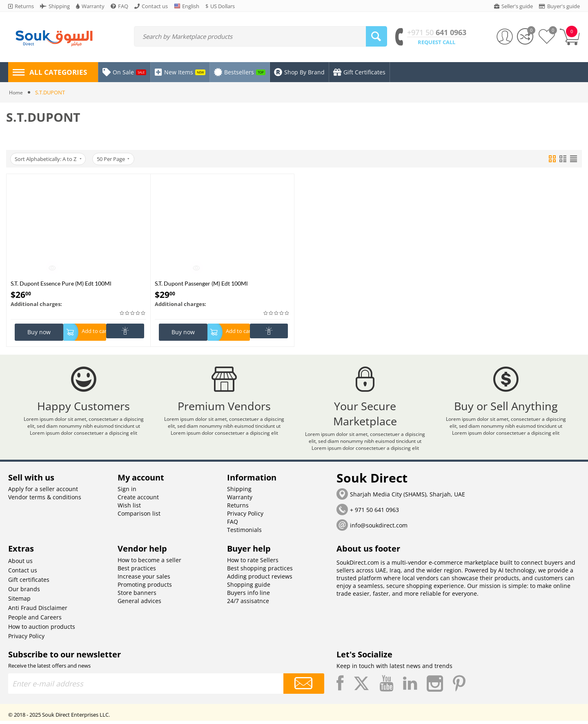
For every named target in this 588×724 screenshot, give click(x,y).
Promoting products (145, 588)
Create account (138, 500)
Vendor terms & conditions (45, 500)
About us (20, 564)
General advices (139, 604)
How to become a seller (149, 563)
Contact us (23, 573)
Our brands (24, 592)
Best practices (137, 571)
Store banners (137, 596)
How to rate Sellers (253, 563)
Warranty (240, 500)
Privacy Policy (245, 517)
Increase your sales (144, 580)
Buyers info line (248, 596)
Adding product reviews (260, 580)
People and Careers (35, 620)
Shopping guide (249, 588)
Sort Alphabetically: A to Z (49, 159)
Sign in (127, 492)
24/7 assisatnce (248, 604)
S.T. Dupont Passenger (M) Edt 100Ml (201, 283)
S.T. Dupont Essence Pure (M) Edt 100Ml (61, 283)
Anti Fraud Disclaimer (38, 611)
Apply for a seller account (43, 492)
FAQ (233, 525)
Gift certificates (29, 583)
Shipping (239, 492)
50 (115, 159)
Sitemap (19, 602)
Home (17, 92)
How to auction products (42, 630)
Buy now (39, 332)
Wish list (129, 508)
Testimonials (244, 533)
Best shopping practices (260, 571)
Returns (238, 508)
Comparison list (139, 517)
